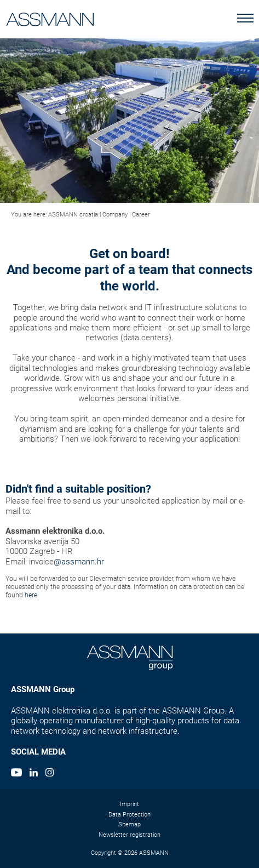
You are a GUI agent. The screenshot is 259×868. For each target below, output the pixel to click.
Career (141, 215)
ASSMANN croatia (73, 215)
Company (115, 215)
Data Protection (129, 815)
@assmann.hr (79, 562)
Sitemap (129, 824)
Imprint (129, 804)
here (31, 595)
